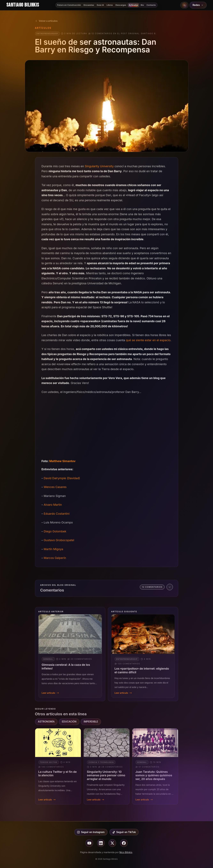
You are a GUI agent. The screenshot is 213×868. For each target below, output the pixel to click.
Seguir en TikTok (124, 832)
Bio (142, 5)
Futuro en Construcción (69, 5)
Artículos (134, 5)
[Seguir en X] (112, 843)
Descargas (121, 5)
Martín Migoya (54, 549)
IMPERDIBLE (91, 722)
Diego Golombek (55, 531)
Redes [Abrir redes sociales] (198, 5)
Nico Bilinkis (126, 852)
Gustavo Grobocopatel (59, 540)
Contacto (151, 5)
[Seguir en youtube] (89, 843)
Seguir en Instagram (91, 832)
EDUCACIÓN (69, 722)
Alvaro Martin (53, 505)
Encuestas (89, 5)
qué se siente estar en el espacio (148, 340)
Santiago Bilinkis (23, 5)
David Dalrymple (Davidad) (62, 478)
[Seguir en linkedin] (101, 843)
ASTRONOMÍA (46, 722)
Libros (110, 5)
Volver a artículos (46, 21)
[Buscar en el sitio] (184, 5)
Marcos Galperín (55, 558)
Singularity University (99, 166)
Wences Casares (55, 487)
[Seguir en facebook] (124, 843)
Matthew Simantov (62, 461)
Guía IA (100, 5)
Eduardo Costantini (57, 514)
